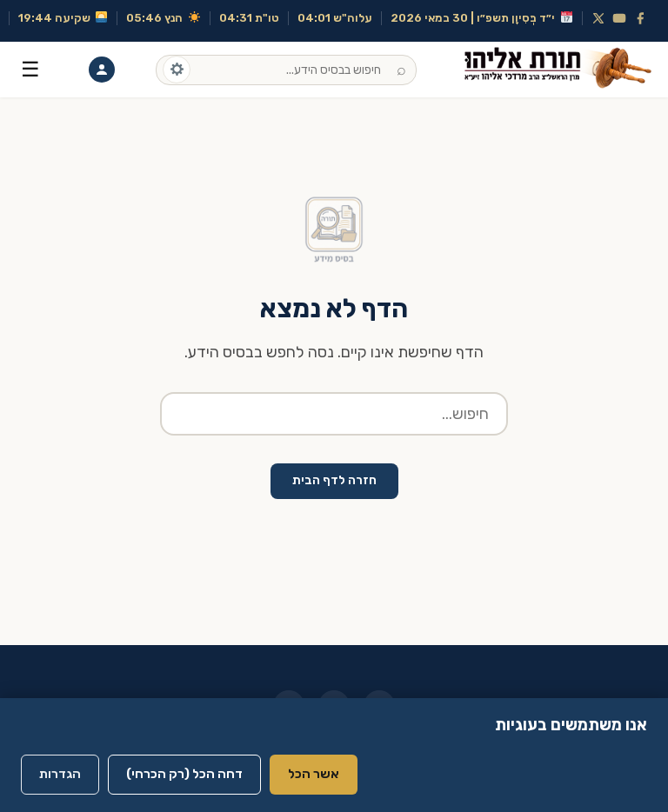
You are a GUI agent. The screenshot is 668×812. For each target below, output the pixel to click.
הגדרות (60, 774)
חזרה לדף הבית (334, 480)
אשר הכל (314, 774)
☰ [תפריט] (30, 69)
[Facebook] (640, 18)
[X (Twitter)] (598, 18)
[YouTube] (619, 18)
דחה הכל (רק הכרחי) (184, 774)
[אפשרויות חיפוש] (177, 70)
